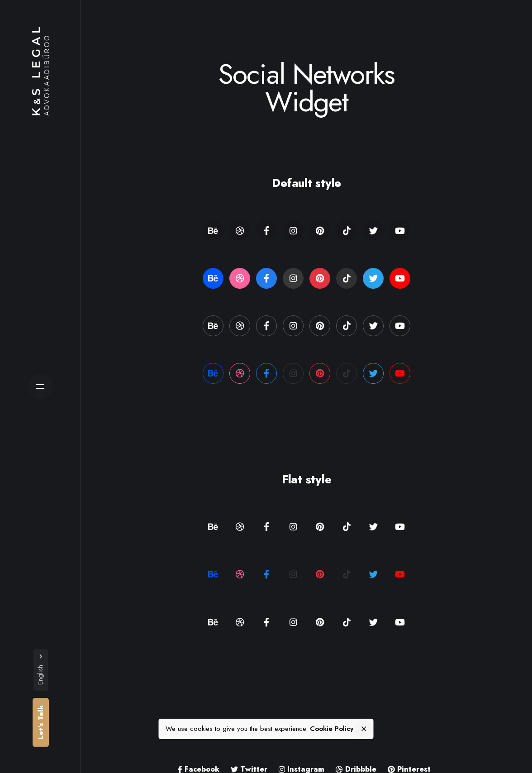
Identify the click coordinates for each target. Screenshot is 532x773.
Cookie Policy (332, 729)
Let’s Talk (41, 722)
